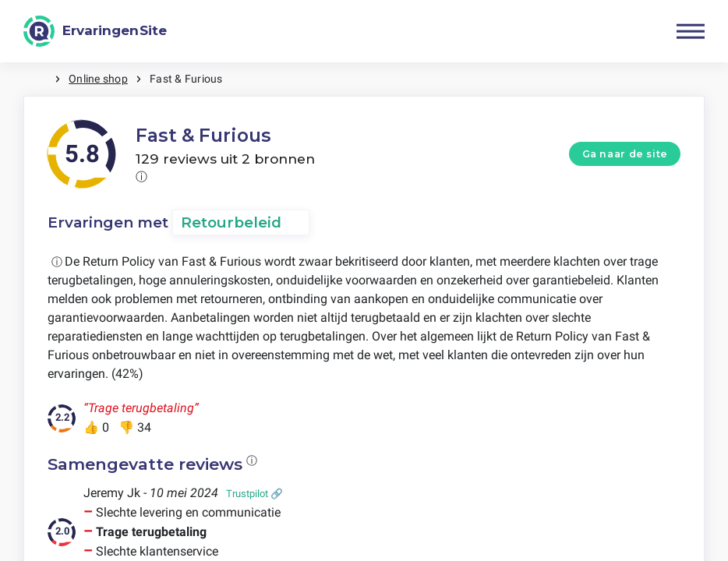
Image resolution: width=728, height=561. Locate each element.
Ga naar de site (625, 154)
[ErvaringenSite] (95, 31)
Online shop (98, 79)
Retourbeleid (231, 222)
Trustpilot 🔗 (254, 494)
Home (39, 79)
